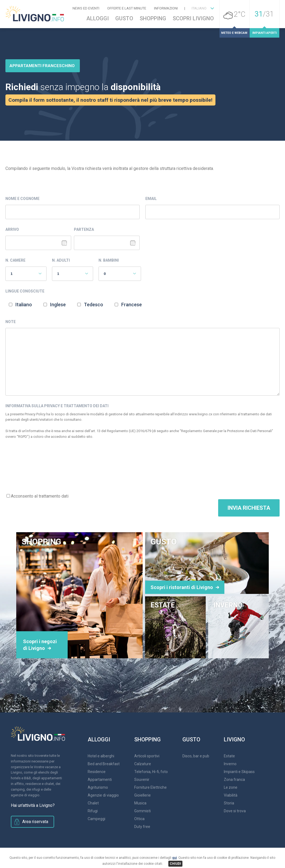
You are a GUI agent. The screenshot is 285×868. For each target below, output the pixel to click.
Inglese (58, 305)
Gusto (124, 18)
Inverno (230, 764)
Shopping (153, 18)
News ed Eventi (86, 8)
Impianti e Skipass (239, 772)
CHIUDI (175, 864)
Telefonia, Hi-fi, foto (151, 772)
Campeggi (96, 819)
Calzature (143, 764)
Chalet (93, 803)
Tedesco (94, 305)
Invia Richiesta (249, 508)
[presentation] (47, 470)
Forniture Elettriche (150, 787)
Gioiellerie (142, 795)
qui (174, 858)
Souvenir (142, 780)
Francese (132, 305)
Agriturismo (98, 787)
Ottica (139, 819)
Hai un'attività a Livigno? (30, 806)
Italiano (24, 305)
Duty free (142, 827)
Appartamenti (100, 780)
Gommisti (142, 811)
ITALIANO (199, 8)
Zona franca (234, 780)
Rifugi (93, 811)
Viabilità (231, 795)
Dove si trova (235, 811)
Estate (229, 756)
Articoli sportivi (147, 756)
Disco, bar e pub (196, 756)
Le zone (231, 787)
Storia (229, 803)
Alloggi (98, 18)
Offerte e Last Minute (127, 8)
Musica (140, 803)
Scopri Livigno (193, 18)
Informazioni (166, 8)
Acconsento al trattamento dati (40, 496)
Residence (97, 772)
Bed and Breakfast (104, 764)
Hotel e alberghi (101, 756)
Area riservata (33, 821)
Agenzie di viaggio (103, 795)
